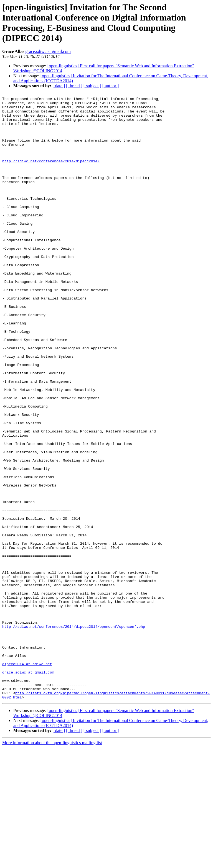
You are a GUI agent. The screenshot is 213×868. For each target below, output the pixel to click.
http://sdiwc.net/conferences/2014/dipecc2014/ (51, 174)
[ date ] (59, 86)
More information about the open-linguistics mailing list (52, 863)
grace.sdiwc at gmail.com (48, 51)
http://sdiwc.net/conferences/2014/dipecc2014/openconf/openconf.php (74, 733)
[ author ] (111, 86)
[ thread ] (74, 86)
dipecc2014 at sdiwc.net (27, 778)
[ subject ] (92, 86)
